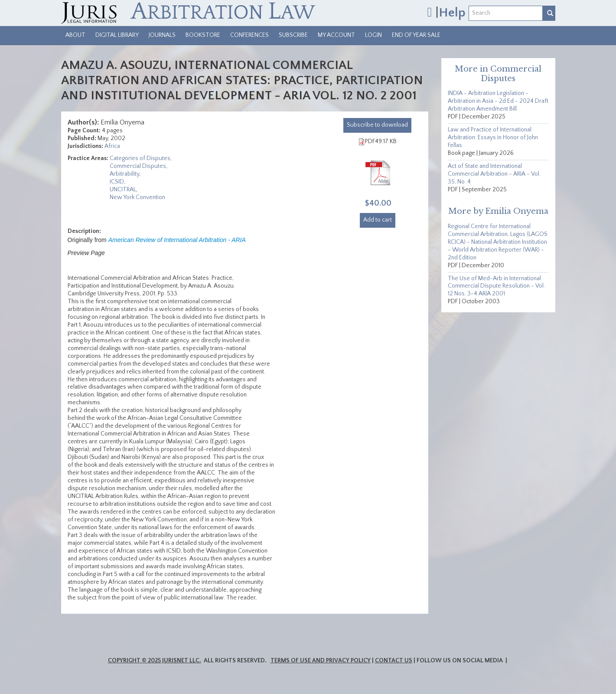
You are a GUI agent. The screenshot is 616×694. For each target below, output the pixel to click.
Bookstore (203, 35)
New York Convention (137, 197)
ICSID (117, 182)
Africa (112, 146)
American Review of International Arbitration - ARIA (177, 240)
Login (373, 35)
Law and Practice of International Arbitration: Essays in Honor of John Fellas (493, 137)
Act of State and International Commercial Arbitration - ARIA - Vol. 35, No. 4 (494, 174)
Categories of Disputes (140, 158)
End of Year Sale (416, 35)
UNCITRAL (123, 190)
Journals (162, 35)
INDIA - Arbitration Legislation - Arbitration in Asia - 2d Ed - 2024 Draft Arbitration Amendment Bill (498, 101)
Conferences (249, 35)
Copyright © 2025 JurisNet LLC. (155, 661)
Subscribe (293, 35)
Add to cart (378, 220)
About (75, 35)
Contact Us (394, 661)
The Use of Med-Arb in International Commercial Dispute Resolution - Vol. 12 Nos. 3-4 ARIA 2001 (496, 286)
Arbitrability (124, 174)
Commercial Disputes (138, 166)
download (377, 125)
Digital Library (117, 35)
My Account (336, 35)
